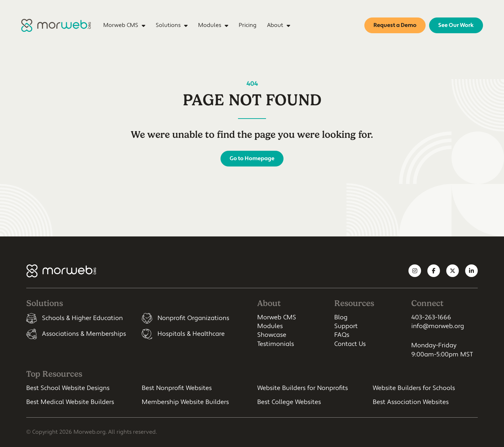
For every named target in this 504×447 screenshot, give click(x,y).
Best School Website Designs (68, 388)
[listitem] (79, 318)
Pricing (248, 25)
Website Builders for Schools (414, 388)
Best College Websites (289, 402)
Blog (341, 317)
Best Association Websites (411, 402)
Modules (270, 326)
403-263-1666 (431, 317)
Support (346, 326)
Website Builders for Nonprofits (303, 388)
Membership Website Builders (185, 402)
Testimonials (276, 344)
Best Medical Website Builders (70, 402)
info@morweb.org (438, 326)
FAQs (342, 335)
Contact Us (350, 344)
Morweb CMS (277, 317)
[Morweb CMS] (56, 25)
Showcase (272, 335)
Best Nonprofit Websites (177, 388)
